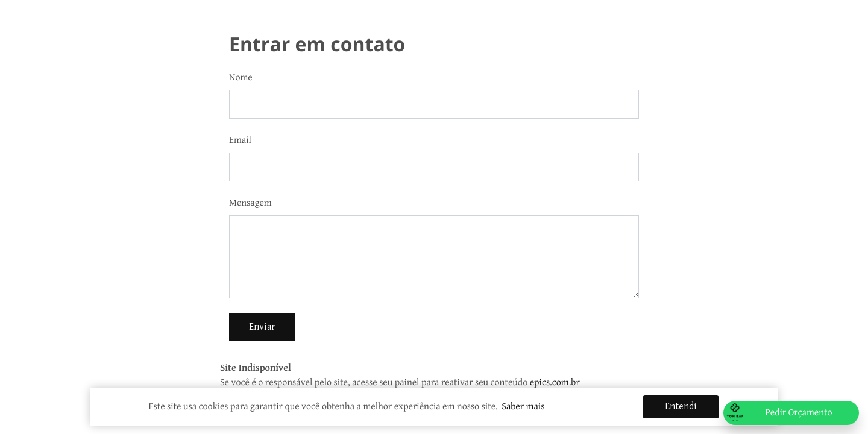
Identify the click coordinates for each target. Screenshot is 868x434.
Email (240, 140)
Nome (241, 77)
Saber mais (523, 407)
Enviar (262, 327)
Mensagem (250, 203)
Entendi (681, 407)
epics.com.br (555, 382)
